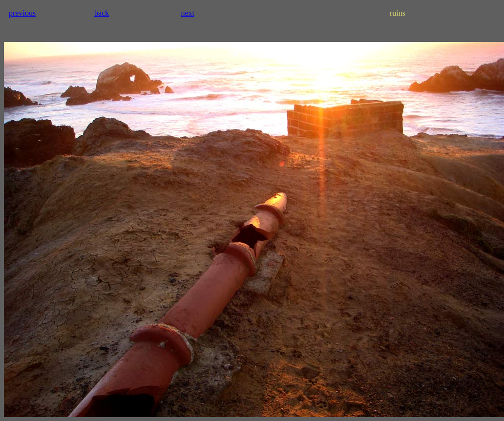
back (102, 13)
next (188, 13)
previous (22, 13)
